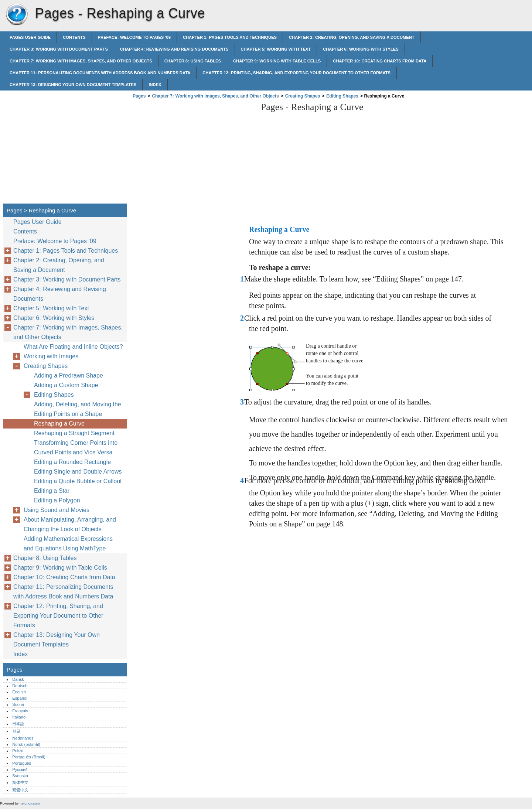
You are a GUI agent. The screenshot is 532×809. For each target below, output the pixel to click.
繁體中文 (20, 790)
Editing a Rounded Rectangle (72, 462)
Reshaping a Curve (59, 424)
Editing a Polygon (57, 500)
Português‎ (22, 763)
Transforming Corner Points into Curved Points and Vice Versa (76, 448)
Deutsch (20, 686)
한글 (16, 731)
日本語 (18, 724)
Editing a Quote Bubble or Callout (78, 481)
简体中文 (20, 782)
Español (20, 698)
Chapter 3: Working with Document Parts (59, 49)
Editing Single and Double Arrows (78, 472)
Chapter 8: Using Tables (193, 61)
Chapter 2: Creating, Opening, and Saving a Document (352, 37)
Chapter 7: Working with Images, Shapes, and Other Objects (81, 61)
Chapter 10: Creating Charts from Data (380, 61)
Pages (17, 15)
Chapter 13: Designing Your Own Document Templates (73, 85)
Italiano (19, 717)
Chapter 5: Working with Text (276, 49)
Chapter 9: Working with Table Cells (277, 61)
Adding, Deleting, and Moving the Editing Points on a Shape (78, 409)
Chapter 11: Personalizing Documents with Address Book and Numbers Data (100, 73)
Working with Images (51, 356)
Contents (74, 37)
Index (155, 85)
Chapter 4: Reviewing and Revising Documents (174, 49)
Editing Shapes (342, 96)
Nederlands (23, 738)
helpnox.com (30, 803)
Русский (20, 769)
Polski (18, 751)
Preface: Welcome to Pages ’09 (134, 37)
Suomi (18, 704)
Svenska (20, 776)
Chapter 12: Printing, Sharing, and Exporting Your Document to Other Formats (296, 73)
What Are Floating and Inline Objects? (73, 347)
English (19, 692)
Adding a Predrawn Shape (69, 376)
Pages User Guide (30, 37)
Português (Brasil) (29, 757)
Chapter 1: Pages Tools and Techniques (230, 37)
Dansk (18, 679)
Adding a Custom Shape (66, 385)
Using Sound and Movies (57, 510)
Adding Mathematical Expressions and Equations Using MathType (68, 544)
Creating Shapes (303, 96)
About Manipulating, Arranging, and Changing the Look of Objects (70, 524)
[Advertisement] (193, 153)
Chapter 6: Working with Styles (361, 49)
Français (20, 711)
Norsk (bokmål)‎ (26, 744)
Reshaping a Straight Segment (74, 433)
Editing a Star (52, 491)
